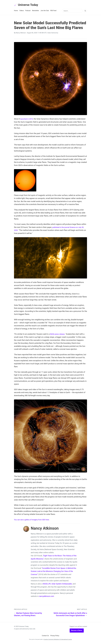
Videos (22, 11)
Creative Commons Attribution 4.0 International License (58, 640)
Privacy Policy (55, 636)
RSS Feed (53, 11)
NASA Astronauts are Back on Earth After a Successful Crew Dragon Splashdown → (70, 615)
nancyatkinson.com (47, 597)
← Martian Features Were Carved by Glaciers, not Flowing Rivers (28, 615)
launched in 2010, (27, 119)
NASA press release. (58, 334)
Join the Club (45, 11)
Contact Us (45, 636)
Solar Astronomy (53, 33)
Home (16, 11)
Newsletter (36, 11)
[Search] (85, 11)
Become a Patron (77, 631)
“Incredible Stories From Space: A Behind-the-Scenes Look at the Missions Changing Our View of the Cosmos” (54, 572)
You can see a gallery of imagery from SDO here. (33, 520)
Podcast (28, 11)
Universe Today (27, 5)
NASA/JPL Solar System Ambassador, (58, 584)
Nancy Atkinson (21, 33)
